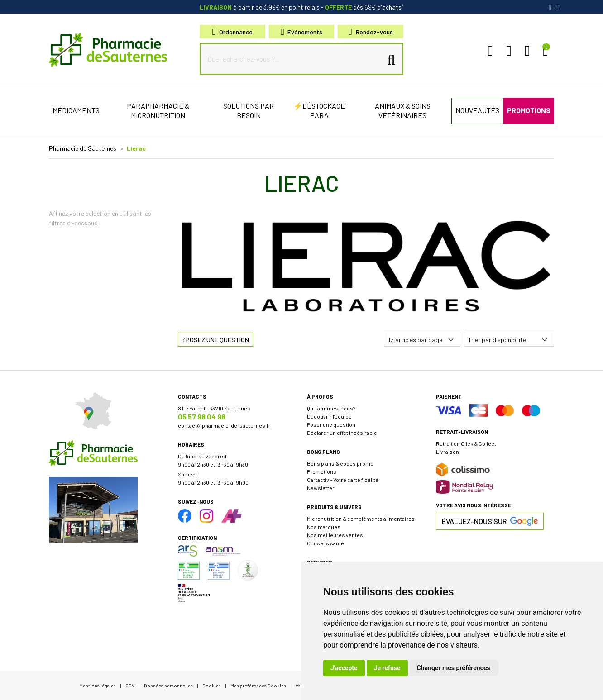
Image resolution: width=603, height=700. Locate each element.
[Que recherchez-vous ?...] (293, 59)
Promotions (322, 471)
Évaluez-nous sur (490, 521)
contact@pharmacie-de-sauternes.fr (224, 425)
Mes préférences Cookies (258, 685)
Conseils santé (325, 543)
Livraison (447, 452)
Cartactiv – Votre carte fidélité (343, 480)
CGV (130, 685)
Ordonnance (233, 32)
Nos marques (324, 527)
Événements (302, 32)
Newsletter (321, 488)
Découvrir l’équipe (329, 416)
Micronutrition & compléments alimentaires (361, 519)
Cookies (212, 685)
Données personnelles (168, 685)
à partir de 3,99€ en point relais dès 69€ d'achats (302, 7)
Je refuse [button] (387, 668)
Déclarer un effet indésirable (342, 433)
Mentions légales (98, 685)
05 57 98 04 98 (202, 417)
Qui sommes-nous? (331, 408)
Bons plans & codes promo (340, 463)
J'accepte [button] (344, 668)
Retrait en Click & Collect (466, 443)
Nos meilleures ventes (335, 535)
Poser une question (331, 424)
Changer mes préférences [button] (454, 668)
